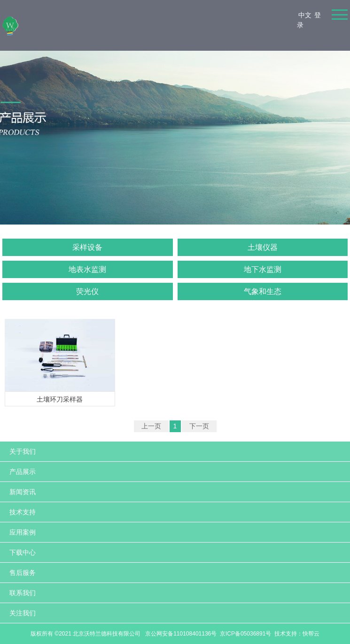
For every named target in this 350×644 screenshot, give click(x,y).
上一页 (151, 426)
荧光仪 (87, 291)
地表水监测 (87, 269)
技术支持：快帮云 (297, 634)
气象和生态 (263, 291)
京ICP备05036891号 (245, 634)
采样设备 (87, 247)
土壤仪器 (263, 247)
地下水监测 (263, 269)
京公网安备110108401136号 (180, 634)
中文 (305, 15)
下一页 (199, 426)
